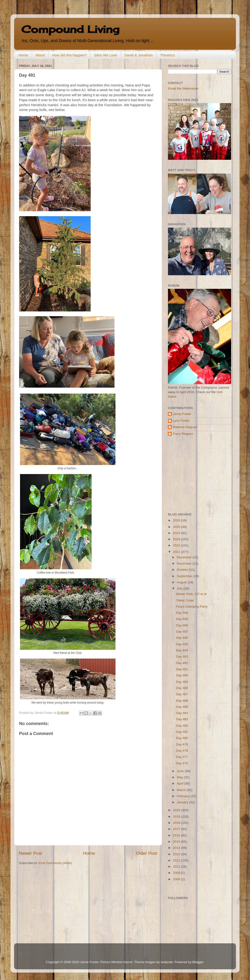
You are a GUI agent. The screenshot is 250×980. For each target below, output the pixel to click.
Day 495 (182, 644)
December (185, 557)
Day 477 (182, 757)
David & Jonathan (139, 55)
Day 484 (182, 713)
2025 (177, 527)
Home (23, 55)
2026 (177, 520)
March (182, 790)
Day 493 (182, 657)
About (40, 55)
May (180, 777)
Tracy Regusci (183, 434)
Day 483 (182, 719)
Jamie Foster (182, 414)
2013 (177, 854)
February (184, 796)
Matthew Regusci (185, 427)
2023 (177, 539)
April (180, 783)
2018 (177, 823)
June (181, 771)
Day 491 (182, 669)
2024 (177, 533)
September (185, 576)
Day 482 (182, 726)
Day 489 (182, 682)
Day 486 (182, 701)
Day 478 (182, 751)
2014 (177, 848)
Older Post (147, 853)
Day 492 (182, 663)
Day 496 (182, 638)
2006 (177, 879)
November (185, 563)
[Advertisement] (198, 474)
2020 (177, 810)
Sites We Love (105, 55)
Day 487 (182, 694)
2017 (177, 829)
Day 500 (182, 613)
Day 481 (182, 732)
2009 (177, 873)
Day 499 (182, 619)
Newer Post (31, 853)
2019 (177, 817)
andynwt (167, 962)
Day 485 (182, 707)
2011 (177, 867)
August (182, 582)
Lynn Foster (181, 421)
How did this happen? (69, 55)
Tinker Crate (185, 600)
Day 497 (182, 632)
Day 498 (182, 625)
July (180, 588)
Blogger (198, 962)
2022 (177, 545)
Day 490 (182, 675)
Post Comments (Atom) (55, 863)
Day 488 (182, 688)
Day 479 (182, 744)
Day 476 (182, 763)
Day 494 (182, 650)
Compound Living (70, 29)
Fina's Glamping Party (192, 607)
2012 (177, 860)
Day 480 (182, 738)
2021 (177, 552)
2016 (177, 835)
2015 (177, 842)
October (183, 570)
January (183, 802)
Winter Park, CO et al (191, 594)
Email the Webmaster (183, 88)
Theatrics (167, 55)
